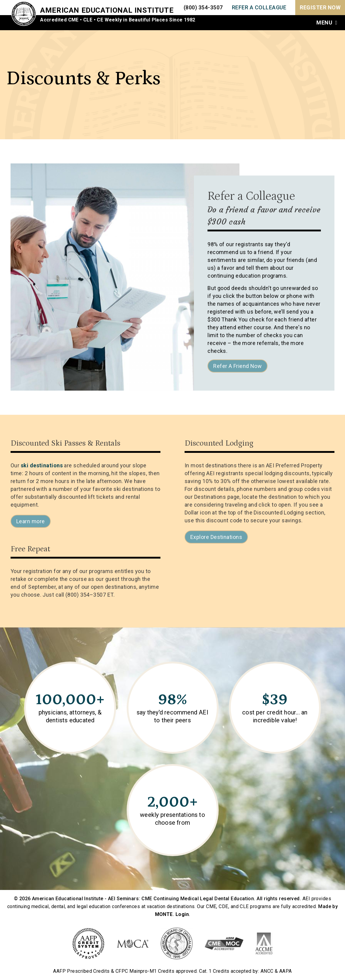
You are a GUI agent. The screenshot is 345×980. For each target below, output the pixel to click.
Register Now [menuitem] (320, 7)
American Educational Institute (109, 10)
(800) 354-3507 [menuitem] (203, 7)
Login (182, 914)
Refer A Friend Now (237, 366)
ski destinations (42, 465)
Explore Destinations (216, 537)
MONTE (164, 914)
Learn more (31, 521)
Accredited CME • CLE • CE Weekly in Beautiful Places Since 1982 (120, 20)
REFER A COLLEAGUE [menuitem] (259, 7)
